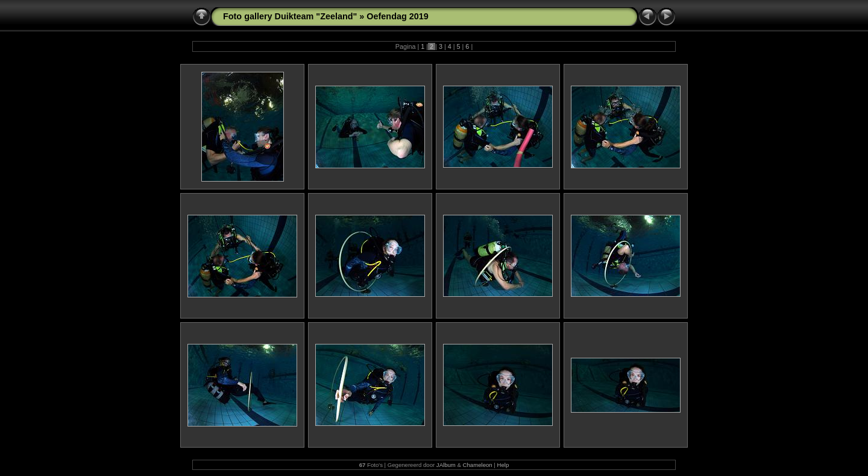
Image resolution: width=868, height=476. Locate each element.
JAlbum (446, 465)
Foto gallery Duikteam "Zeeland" (290, 16)
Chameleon (478, 465)
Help (503, 465)
